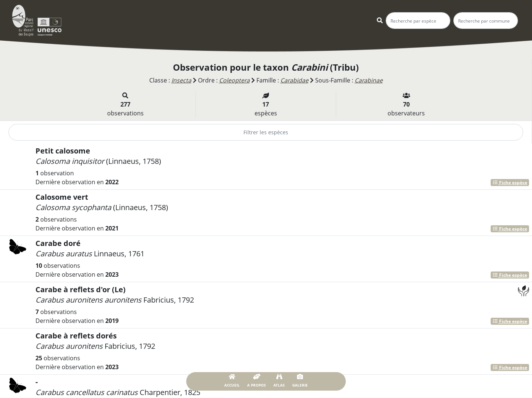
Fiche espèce (510, 182)
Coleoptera (234, 80)
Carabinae (369, 80)
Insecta (181, 80)
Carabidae (294, 80)
